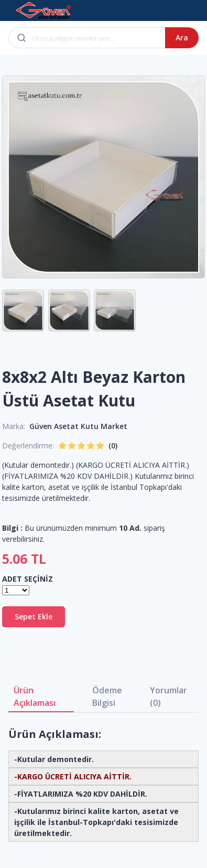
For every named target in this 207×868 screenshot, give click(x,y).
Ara (182, 37)
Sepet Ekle (34, 617)
